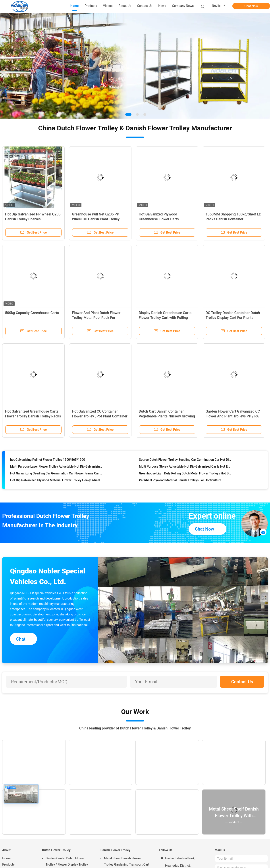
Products (8, 864)
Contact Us (242, 682)
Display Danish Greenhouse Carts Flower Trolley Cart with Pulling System (165, 318)
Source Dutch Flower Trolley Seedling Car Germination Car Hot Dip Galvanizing (185, 461)
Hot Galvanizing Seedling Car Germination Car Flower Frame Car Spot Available (56, 474)
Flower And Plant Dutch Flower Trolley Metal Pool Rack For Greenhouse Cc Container (96, 318)
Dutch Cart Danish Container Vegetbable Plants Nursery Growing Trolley (167, 416)
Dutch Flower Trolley (56, 850)
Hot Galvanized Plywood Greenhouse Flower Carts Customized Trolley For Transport (165, 219)
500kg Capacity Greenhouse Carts (32, 313)
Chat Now (251, 6)
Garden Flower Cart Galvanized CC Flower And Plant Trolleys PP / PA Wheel (233, 416)
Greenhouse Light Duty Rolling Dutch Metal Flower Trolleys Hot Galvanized (185, 474)
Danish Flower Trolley (115, 850)
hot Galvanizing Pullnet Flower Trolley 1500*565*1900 (48, 461)
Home (6, 858)
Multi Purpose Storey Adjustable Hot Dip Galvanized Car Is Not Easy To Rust (185, 467)
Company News (183, 6)
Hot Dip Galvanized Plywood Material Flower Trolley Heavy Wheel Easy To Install (56, 481)
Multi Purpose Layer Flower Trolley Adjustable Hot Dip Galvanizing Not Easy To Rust (56, 467)
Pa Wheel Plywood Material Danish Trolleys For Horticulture (180, 481)
